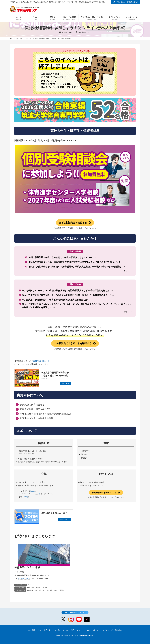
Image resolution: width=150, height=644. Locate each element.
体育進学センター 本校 (27, 567)
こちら (38, 494)
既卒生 (38, 587)
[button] (75, 223)
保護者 (45, 587)
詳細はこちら (65, 520)
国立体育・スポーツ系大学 (36, 590)
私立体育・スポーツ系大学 (55, 590)
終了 (29, 585)
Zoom (32, 491)
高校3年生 (31, 587)
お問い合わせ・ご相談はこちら (126, 2)
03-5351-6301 (24, 579)
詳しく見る (65, 383)
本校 (26, 497)
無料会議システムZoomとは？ (54, 513)
